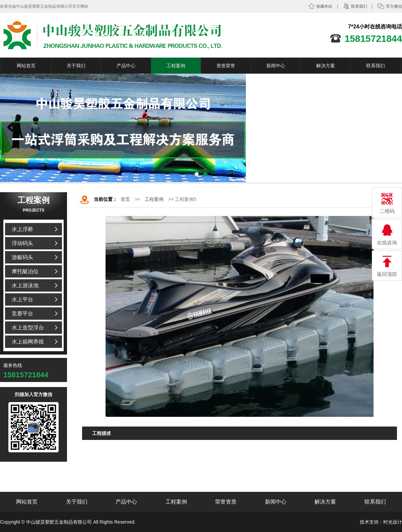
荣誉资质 (226, 502)
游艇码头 (22, 257)
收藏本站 (320, 6)
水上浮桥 (22, 229)
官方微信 (390, 6)
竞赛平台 (22, 314)
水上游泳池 (25, 285)
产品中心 (126, 66)
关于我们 (76, 66)
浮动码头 (22, 243)
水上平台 (22, 299)
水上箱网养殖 (28, 342)
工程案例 (176, 66)
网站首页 (26, 66)
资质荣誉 (226, 66)
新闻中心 (276, 66)
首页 (125, 199)
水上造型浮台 (28, 328)
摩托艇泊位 (25, 271)
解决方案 (326, 66)
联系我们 (355, 6)
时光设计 (393, 522)
